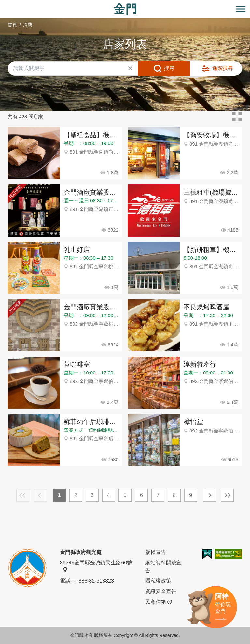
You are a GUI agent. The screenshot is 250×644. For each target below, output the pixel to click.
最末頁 (227, 495)
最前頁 (23, 495)
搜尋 (169, 68)
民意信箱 (158, 602)
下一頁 (210, 495)
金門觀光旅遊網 (125, 9)
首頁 (12, 25)
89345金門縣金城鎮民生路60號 (96, 566)
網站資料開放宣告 (163, 567)
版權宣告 (156, 552)
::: (2, 4)
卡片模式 (237, 117)
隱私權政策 (158, 581)
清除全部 (130, 68)
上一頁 (40, 495)
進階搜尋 (223, 68)
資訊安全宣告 (161, 591)
